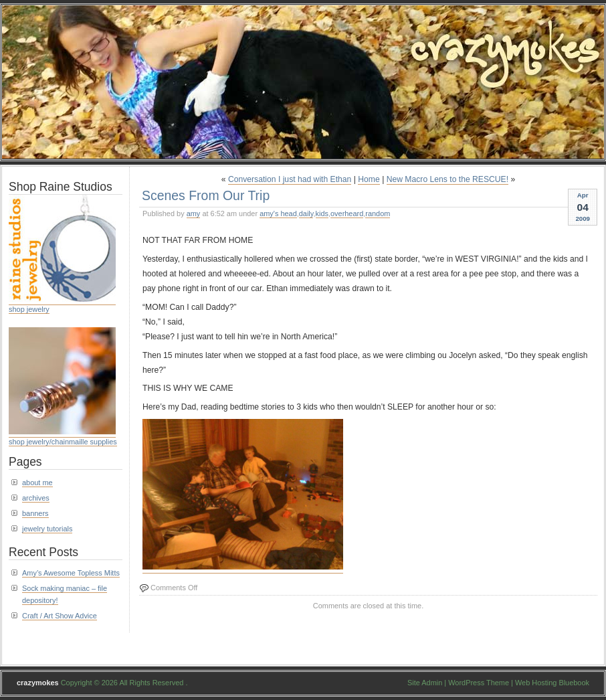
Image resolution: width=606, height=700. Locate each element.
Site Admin (425, 683)
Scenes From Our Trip (206, 195)
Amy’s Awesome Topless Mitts (71, 573)
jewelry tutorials (47, 529)
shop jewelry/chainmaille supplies (63, 442)
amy (194, 213)
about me (37, 483)
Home (369, 179)
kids (322, 213)
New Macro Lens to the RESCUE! (447, 179)
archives (36, 498)
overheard (347, 213)
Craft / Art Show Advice (60, 616)
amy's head (278, 213)
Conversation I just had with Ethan (290, 179)
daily (306, 213)
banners (35, 513)
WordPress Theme (479, 683)
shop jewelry (29, 309)
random (378, 213)
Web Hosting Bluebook (552, 683)
